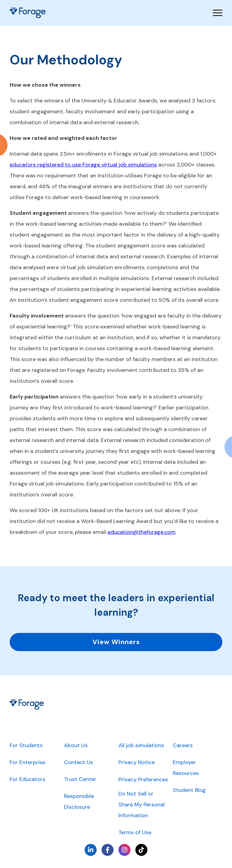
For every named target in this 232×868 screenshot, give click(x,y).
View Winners (116, 642)
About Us (76, 745)
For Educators (27, 779)
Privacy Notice (137, 762)
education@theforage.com (142, 532)
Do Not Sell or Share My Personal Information (142, 805)
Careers (183, 745)
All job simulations (141, 745)
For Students (26, 745)
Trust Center (80, 779)
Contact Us (79, 762)
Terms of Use (135, 832)
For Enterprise (27, 762)
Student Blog (189, 790)
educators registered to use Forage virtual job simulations (83, 165)
